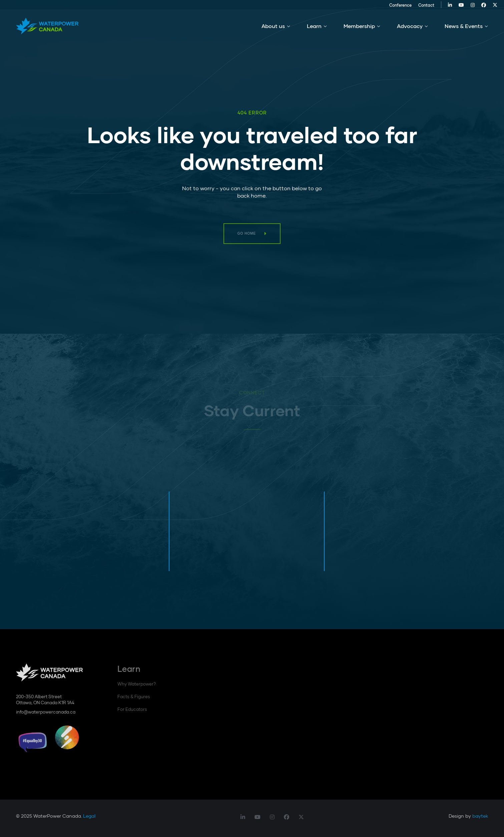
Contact (417, 7)
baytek (480, 816)
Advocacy (410, 30)
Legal (89, 816)
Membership (359, 30)
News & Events (464, 30)
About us (273, 30)
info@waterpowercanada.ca (46, 712)
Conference (391, 7)
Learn (314, 30)
